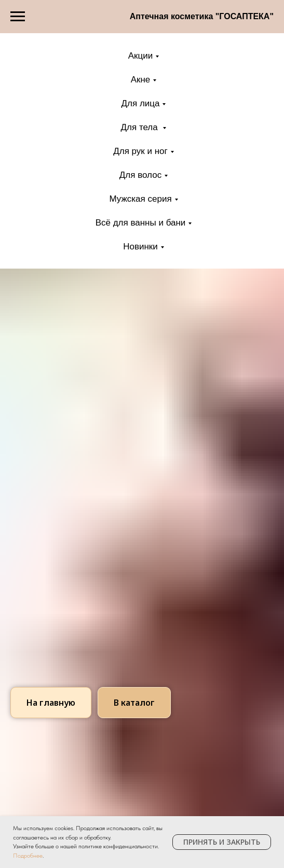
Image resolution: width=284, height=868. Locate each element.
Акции (141, 56)
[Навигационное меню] (18, 17)
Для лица (141, 103)
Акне (141, 80)
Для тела (141, 127)
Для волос (140, 175)
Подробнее (28, 856)
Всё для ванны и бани (141, 223)
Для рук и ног (140, 151)
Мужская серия (140, 199)
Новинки (140, 247)
